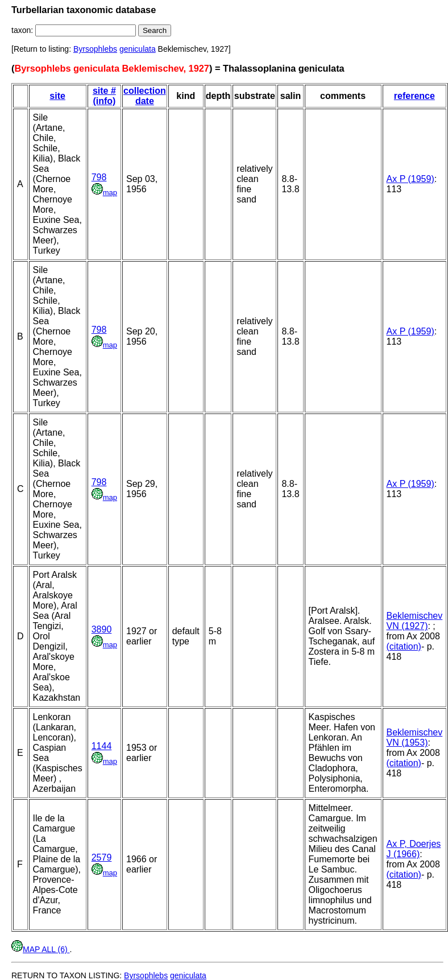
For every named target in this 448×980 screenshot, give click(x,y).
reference (414, 96)
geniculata (138, 49)
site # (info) (104, 96)
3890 (102, 629)
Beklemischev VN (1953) (415, 737)
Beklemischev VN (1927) (415, 621)
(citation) (404, 646)
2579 (102, 857)
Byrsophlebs (95, 49)
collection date (145, 96)
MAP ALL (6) (40, 949)
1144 (102, 746)
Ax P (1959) (410, 179)
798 (99, 177)
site (57, 96)
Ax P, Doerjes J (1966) (414, 849)
